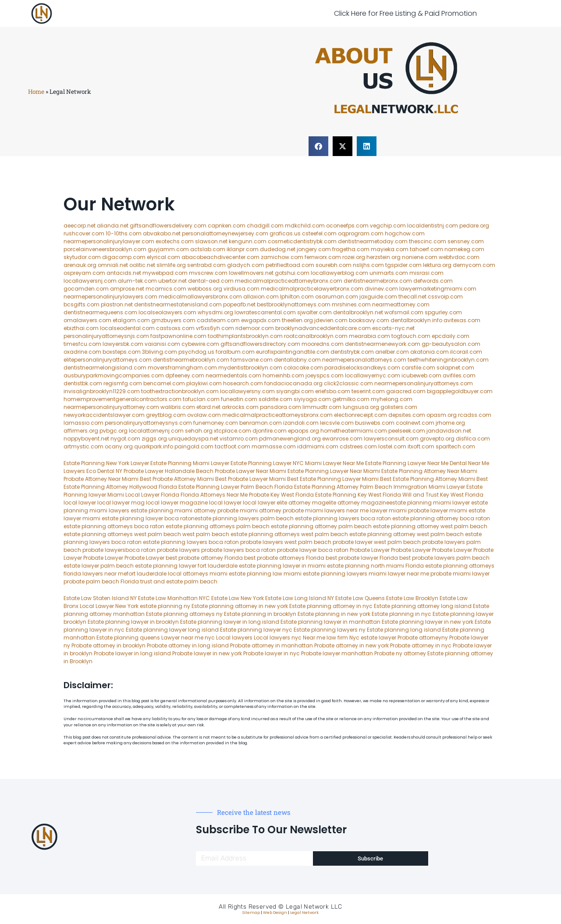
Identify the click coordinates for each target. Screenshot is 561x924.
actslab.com (208, 249)
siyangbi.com (295, 391)
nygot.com (125, 439)
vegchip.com (388, 226)
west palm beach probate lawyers (419, 542)
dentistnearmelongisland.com (105, 368)
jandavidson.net (449, 431)
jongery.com (314, 249)
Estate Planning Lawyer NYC (267, 463)
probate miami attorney (249, 510)
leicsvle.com (337, 423)
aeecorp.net (80, 226)
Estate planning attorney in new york (240, 606)
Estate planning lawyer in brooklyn (133, 622)
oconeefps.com (347, 226)
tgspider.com (403, 265)
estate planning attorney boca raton (441, 518)
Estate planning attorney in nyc (331, 606)
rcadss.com (475, 415)
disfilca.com (473, 439)
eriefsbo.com (333, 391)
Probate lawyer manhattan (337, 653)
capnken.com (227, 226)
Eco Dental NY (104, 471)
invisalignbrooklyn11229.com (102, 391)
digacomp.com (124, 257)
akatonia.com (430, 352)
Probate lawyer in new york (207, 653)
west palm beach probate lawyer (328, 542)
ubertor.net (172, 281)
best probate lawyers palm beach (444, 558)
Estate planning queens (128, 638)
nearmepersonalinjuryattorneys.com (424, 383)
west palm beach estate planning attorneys (241, 534)
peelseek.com (407, 431)
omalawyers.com (87, 320)
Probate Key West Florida (281, 495)
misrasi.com (426, 273)
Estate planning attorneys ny (184, 614)
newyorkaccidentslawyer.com (104, 415)
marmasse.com (274, 446)
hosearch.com (243, 383)
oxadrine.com (82, 352)
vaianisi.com (162, 344)
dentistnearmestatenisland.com (178, 304)
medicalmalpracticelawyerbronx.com (312, 289)
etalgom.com (131, 320)
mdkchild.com (305, 226)
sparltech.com (455, 446)
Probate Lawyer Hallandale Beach (169, 471)
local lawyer (80, 503)
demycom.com (474, 265)
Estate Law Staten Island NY (100, 598)
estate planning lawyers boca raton (343, 518)
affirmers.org (81, 431)
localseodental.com (127, 328)
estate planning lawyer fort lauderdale (186, 566)
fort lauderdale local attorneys (167, 574)
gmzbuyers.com (173, 320)
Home (36, 92)
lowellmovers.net (251, 273)
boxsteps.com (122, 352)
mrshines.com (351, 304)
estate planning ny (165, 606)
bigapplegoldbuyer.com (460, 391)
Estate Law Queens (360, 598)
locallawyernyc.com (373, 375)
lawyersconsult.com (391, 439)
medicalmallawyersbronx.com (200, 297)
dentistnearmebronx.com (378, 281)
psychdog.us (196, 352)
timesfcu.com (82, 344)
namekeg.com (464, 249)
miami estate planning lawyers (325, 574)
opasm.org (442, 415)
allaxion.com (261, 297)
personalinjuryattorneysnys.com (148, 423)
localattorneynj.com (156, 431)
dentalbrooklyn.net (358, 312)
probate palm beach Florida (101, 581)
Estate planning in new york (334, 614)
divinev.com (381, 289)
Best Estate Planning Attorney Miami (428, 479)
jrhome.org (450, 423)
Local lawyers (234, 638)
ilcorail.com (466, 352)
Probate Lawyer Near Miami (250, 471)
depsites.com (407, 415)
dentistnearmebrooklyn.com (191, 360)
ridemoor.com (255, 328)
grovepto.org (437, 439)
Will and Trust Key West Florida (443, 495)
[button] (318, 146)
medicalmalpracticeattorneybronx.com (289, 281)
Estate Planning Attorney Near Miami (429, 471)
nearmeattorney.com (401, 304)
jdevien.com (331, 320)
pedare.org (474, 226)
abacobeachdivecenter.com (220, 257)
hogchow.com (405, 233)
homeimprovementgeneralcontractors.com (122, 399)
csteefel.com (319, 233)
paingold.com (194, 446)
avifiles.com (459, 375)
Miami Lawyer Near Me (334, 463)
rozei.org (354, 257)
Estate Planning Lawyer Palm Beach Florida (236, 487)
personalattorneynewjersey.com (225, 233)
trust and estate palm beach (179, 581)
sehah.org (199, 431)
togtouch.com (411, 336)
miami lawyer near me (399, 574)
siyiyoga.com (312, 399)
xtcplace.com (233, 431)
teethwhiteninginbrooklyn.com (448, 360)
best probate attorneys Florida (284, 558)
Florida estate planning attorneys (450, 566)
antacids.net (124, 273)
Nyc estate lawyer (373, 638)
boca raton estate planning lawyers (159, 542)
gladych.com (246, 265)
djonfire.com (270, 431)
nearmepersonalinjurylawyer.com (109, 241)
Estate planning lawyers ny (330, 630)
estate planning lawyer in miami (282, 566)
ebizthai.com (81, 328)
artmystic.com (83, 446)
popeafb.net (239, 304)
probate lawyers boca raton (238, 550)
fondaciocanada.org (293, 383)
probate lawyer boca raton (313, 550)
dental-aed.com (211, 281)
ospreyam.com (84, 273)
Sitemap (251, 913)
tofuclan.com (201, 399)
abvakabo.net (162, 233)
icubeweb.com (421, 375)
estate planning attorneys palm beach (218, 526)
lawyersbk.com (123, 344)
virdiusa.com (241, 289)
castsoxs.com (175, 328)
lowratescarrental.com (265, 312)
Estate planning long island (404, 630)
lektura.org (437, 265)
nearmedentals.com (233, 375)
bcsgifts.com (82, 304)
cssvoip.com (445, 297)
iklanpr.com (243, 249)
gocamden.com (86, 289)
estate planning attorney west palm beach (430, 526)
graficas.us (285, 233)
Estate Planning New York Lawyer (106, 463)
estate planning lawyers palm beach (244, 518)
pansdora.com (280, 407)
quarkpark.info (154, 446)
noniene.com (420, 257)
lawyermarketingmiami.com (438, 289)
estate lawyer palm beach (99, 566)
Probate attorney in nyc (421, 645)
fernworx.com (323, 257)
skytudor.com (82, 257)
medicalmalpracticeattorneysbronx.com (277, 415)
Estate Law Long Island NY (300, 598)
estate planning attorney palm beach (321, 526)
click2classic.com (348, 383)
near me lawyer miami (376, 510)
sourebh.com (334, 265)
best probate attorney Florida (204, 558)
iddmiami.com (318, 446)
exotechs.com (175, 241)
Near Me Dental (447, 463)
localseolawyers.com (167, 312)
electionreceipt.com (360, 415)
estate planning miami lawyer (430, 503)
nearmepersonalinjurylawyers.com (110, 297)
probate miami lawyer (460, 574)
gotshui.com (292, 273)
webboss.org (205, 289)
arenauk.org (80, 265)
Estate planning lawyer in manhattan (330, 622)
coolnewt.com (415, 423)
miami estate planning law (246, 574)
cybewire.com (200, 344)
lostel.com (392, 446)
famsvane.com (252, 360)
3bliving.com (160, 352)
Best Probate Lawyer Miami (250, 479)
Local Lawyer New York (109, 606)
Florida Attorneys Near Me (214, 495)
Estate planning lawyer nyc (256, 630)
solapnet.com (455, 368)
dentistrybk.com (352, 352)
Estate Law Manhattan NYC (174, 598)
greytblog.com (166, 415)
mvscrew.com (208, 273)
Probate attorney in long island (188, 645)
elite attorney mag (301, 503)
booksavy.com (369, 320)
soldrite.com (275, 399)
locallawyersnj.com (90, 281)
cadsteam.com (218, 320)
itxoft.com (421, 446)
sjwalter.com (314, 312)
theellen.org (297, 320)
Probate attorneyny (423, 638)
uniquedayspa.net (193, 439)
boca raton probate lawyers (246, 542)
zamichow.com (282, 257)
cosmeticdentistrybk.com (302, 241)
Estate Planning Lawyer (396, 463)
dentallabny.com (297, 360)
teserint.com (368, 391)
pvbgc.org (114, 431)
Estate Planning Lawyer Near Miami (334, 471)
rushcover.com (84, 233)
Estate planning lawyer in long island (230, 622)
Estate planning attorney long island (423, 606)
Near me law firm (325, 638)
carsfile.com (418, 368)
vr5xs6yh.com (215, 328)
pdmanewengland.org (290, 439)
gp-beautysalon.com (451, 344)
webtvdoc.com (459, 257)
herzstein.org (383, 257)
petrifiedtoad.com (290, 265)
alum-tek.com (137, 281)
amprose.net (127, 289)
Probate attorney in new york (352, 645)
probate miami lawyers (314, 510)
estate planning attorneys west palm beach (122, 534)
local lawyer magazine (177, 503)
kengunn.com (248, 241)
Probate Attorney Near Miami (101, 479)
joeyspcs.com (325, 375)
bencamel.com (164, 383)
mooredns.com (323, 344)
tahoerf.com (426, 249)
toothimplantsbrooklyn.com (245, 336)
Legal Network (304, 913)
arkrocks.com (240, 407)
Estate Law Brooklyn (412, 598)
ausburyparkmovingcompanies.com (114, 375)
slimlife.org (171, 265)
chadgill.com (265, 226)
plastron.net (117, 304)
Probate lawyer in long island (132, 653)
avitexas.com (462, 320)
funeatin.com (239, 399)
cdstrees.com (358, 446)
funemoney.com (216, 423)
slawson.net (211, 241)
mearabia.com (369, 336)
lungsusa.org (361, 407)
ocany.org (119, 446)
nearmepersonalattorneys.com (364, 360)
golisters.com (399, 407)
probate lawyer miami (438, 510)
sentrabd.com (206, 265)
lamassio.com (83, 423)
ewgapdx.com (261, 320)
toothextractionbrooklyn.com (180, 391)
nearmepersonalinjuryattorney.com (111, 407)
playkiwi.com (204, 383)
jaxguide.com (378, 297)
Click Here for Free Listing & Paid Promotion (405, 13)
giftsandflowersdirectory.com (260, 344)
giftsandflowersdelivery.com (168, 226)
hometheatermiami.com (354, 431)
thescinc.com (428, 241)
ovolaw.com (204, 415)
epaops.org (304, 431)
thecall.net (412, 297)
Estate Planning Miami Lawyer (190, 463)
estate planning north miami (366, 566)
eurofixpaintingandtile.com (293, 352)
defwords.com (433, 281)
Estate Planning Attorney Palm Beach (343, 487)
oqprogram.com (361, 233)
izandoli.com (301, 423)
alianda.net (113, 226)
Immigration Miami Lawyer (429, 487)
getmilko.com (351, 399)
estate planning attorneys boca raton (114, 526)
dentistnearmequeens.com (100, 312)
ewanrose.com (342, 439)
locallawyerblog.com (339, 273)
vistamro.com (239, 439)
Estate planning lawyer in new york (428, 622)
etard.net (208, 407)
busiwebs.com (375, 423)
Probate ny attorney (400, 653)
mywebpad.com (165, 273)
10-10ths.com (124, 233)
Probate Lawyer (370, 550)
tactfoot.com (233, 446)
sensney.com (466, 241)
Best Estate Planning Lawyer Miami (333, 479)
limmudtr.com (322, 407)
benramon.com (261, 423)
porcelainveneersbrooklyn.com (105, 249)
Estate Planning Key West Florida (358, 495)
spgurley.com (443, 312)
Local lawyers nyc (278, 638)
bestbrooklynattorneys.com (294, 304)
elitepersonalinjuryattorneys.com (108, 360)
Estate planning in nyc (401, 614)
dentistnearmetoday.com (373, 241)
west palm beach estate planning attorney (358, 534)
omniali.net (113, 265)
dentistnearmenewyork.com (383, 344)
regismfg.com (123, 383)
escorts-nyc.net (393, 328)
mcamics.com (166, 289)
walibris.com (178, 407)
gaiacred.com (406, 391)
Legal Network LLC (314, 907)
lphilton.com (297, 297)
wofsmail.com (404, 312)
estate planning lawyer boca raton (148, 518)
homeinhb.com (283, 375)
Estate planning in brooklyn (260, 614)
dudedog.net (278, 249)
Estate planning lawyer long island (172, 630)
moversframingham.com (182, 368)
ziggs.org (154, 439)
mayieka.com (390, 249)
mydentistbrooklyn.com (250, 368)
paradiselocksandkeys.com (362, 368)
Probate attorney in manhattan (272, 645)
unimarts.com (389, 273)
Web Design (275, 913)
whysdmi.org (215, 312)
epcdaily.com (451, 336)
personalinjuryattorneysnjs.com (106, 336)
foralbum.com (235, 352)
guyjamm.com (168, 249)
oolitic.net (142, 265)
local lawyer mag (121, 503)
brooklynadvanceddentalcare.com (323, 328)
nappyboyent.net (86, 439)
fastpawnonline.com (178, 336)
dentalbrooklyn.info (416, 320)
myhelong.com (392, 399)
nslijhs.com (368, 265)
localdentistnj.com (433, 226)
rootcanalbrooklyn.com (316, 336)
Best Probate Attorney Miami (177, 479)
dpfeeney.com (185, 375)
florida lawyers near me (95, 574)
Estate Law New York (238, 598)
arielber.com (392, 352)
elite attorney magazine (357, 503)
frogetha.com (351, 249)
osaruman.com (337, 297)
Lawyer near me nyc (188, 638)
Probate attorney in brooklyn (108, 645)
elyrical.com (163, 257)
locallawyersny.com (247, 391)
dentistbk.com (83, 383)
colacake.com (303, 368)
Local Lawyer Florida (152, 495)
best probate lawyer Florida (362, 558)
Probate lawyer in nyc (272, 653)
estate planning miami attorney (173, 510)
